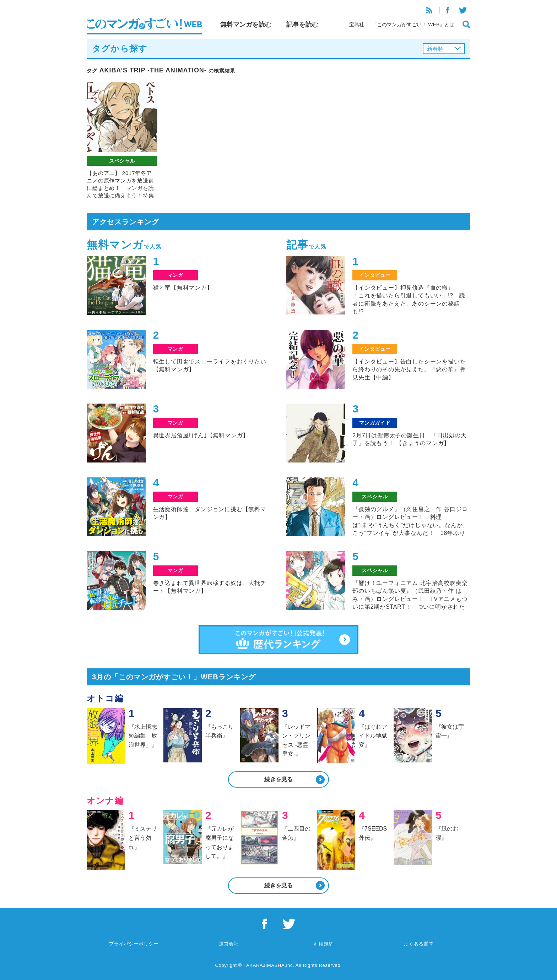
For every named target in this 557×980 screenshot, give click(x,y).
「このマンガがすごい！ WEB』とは (413, 24)
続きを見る (278, 779)
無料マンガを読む (246, 24)
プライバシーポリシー (134, 944)
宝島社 (357, 24)
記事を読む (302, 24)
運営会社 (229, 944)
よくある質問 (418, 944)
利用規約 (324, 944)
